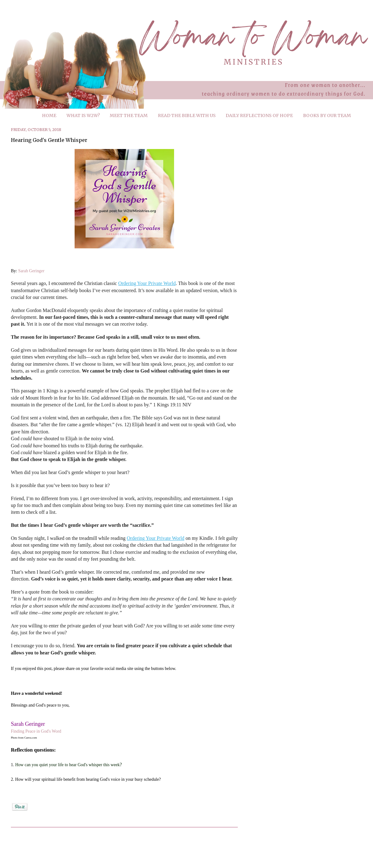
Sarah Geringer (31, 271)
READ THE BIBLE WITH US (187, 115)
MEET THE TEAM (129, 115)
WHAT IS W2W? (83, 115)
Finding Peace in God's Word (36, 731)
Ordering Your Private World (147, 283)
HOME (49, 115)
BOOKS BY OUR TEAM (327, 115)
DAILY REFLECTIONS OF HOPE (259, 115)
